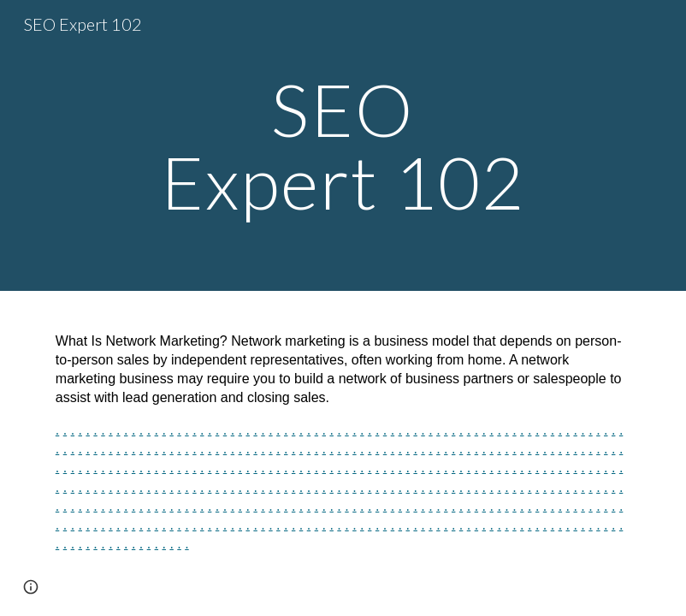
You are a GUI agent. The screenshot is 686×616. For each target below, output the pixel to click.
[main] (343, 146)
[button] (31, 587)
